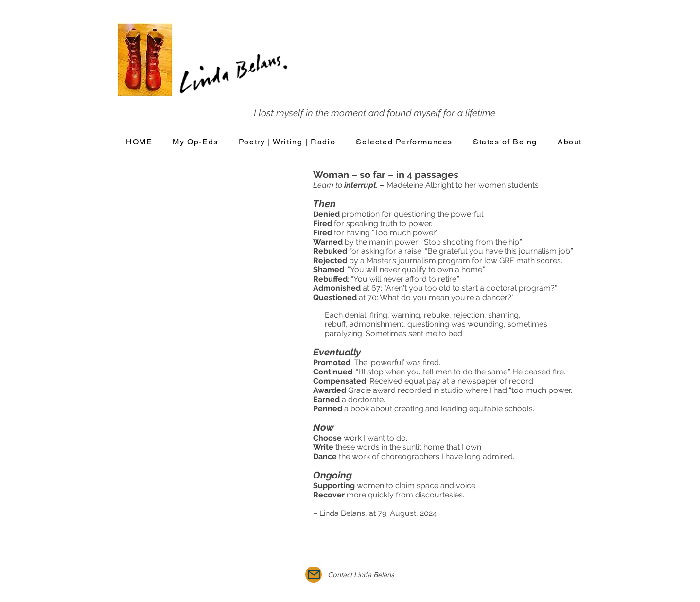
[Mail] (314, 575)
